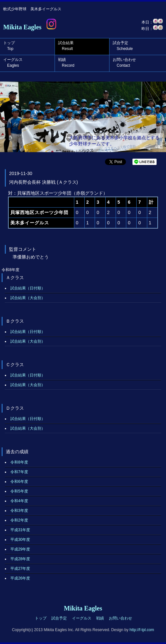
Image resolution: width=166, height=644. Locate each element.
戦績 (66, 63)
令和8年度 (19, 462)
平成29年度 (20, 549)
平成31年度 (20, 530)
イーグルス (13, 63)
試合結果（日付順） (28, 288)
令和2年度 (19, 520)
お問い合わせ (124, 63)
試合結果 (66, 46)
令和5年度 (19, 491)
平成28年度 (20, 559)
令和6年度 (19, 482)
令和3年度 (19, 511)
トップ (9, 46)
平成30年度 (20, 540)
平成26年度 (20, 578)
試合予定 (123, 46)
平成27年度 (20, 569)
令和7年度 (19, 472)
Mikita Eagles (22, 27)
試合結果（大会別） (28, 298)
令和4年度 (19, 501)
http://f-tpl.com (142, 630)
